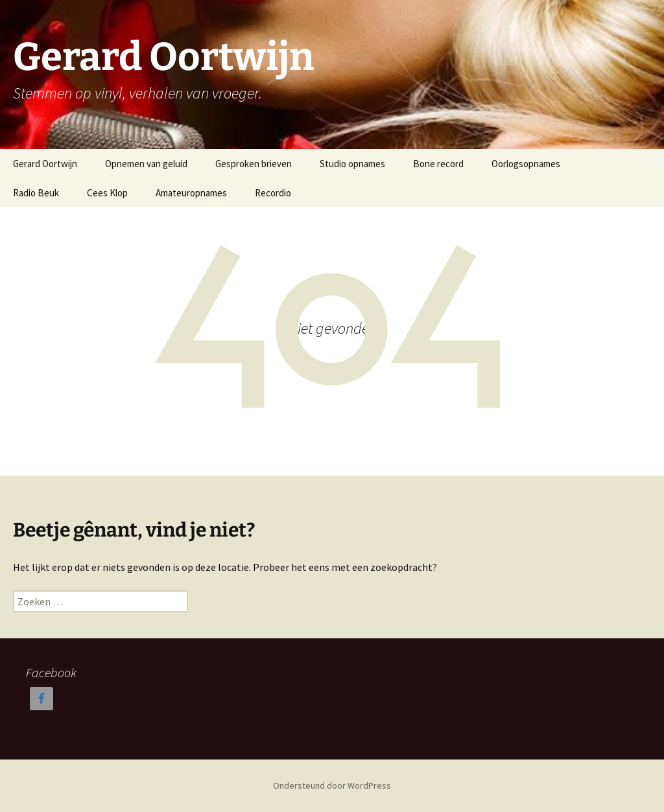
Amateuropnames (191, 193)
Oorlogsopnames (526, 164)
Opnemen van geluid (146, 164)
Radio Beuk (36, 193)
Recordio (273, 193)
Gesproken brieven (254, 164)
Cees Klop (107, 193)
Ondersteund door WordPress (332, 785)
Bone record (438, 164)
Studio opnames (352, 164)
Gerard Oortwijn (45, 164)
